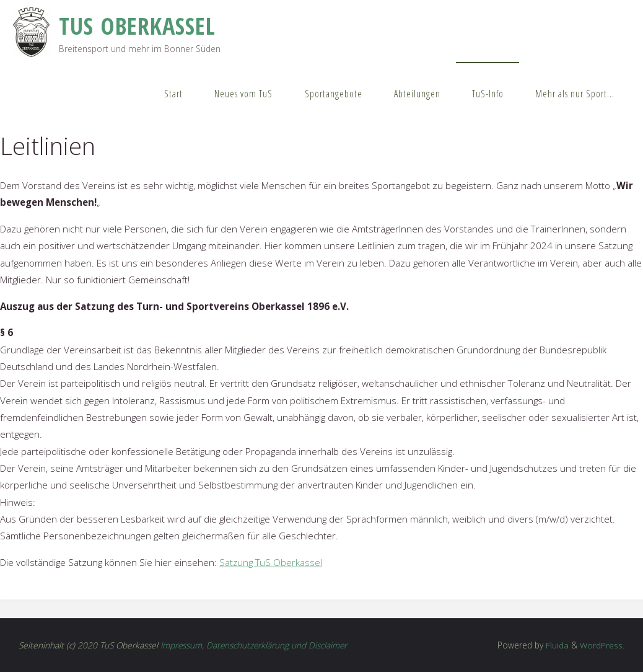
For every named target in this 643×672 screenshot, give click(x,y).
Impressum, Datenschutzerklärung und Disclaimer (255, 645)
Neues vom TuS (243, 94)
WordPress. (602, 645)
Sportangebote (334, 94)
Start (173, 94)
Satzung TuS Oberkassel (271, 562)
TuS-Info (488, 94)
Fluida (556, 645)
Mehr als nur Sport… (575, 94)
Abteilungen (417, 94)
